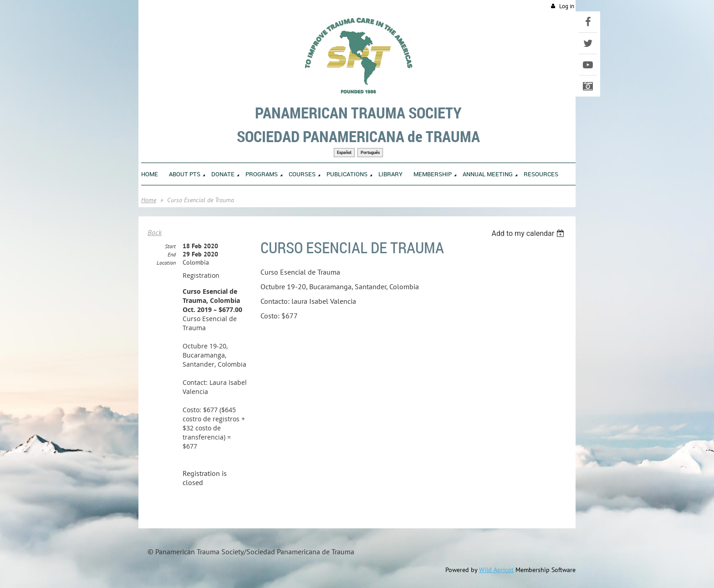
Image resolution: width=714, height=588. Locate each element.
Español (344, 152)
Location (166, 263)
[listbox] (529, 233)
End (172, 254)
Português (370, 152)
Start (170, 246)
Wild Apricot (496, 570)
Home (149, 200)
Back (155, 232)
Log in (567, 6)
